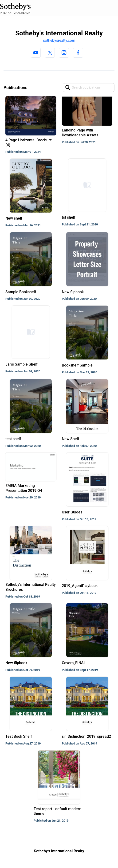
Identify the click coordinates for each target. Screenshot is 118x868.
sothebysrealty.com (59, 40)
